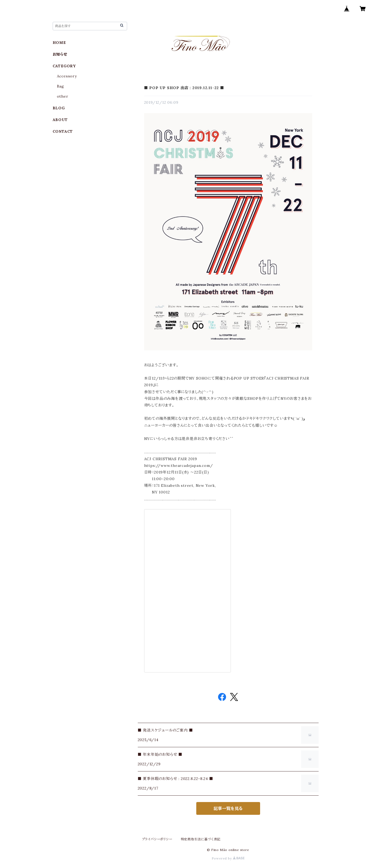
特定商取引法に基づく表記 (201, 839)
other (63, 96)
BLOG (59, 108)
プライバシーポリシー (157, 839)
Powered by (228, 858)
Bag (61, 86)
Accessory (67, 76)
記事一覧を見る (228, 808)
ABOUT (60, 120)
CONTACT (63, 131)
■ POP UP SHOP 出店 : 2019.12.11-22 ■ (184, 88)
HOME (59, 43)
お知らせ (60, 54)
